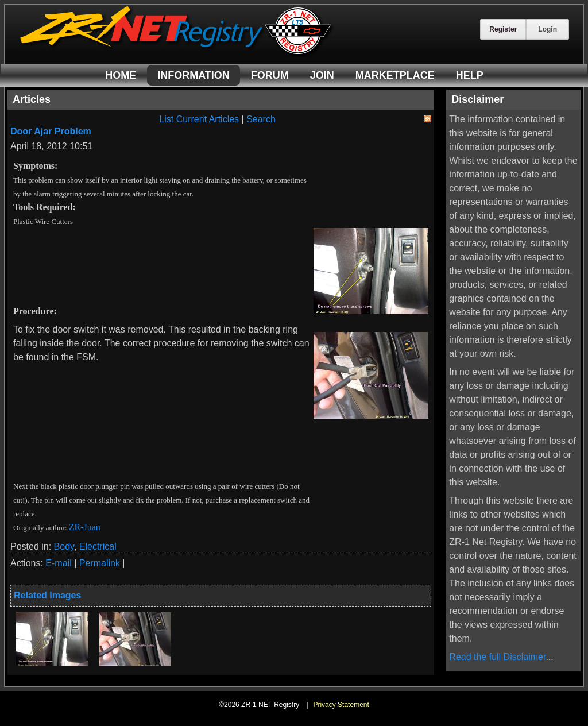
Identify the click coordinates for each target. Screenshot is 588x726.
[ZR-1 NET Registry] (177, 54)
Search (261, 119)
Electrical (98, 547)
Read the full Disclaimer (497, 657)
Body (64, 547)
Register (503, 29)
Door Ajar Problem (51, 131)
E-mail (58, 563)
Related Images (47, 595)
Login (548, 29)
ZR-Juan (85, 527)
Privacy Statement (341, 705)
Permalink (100, 563)
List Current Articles (199, 119)
